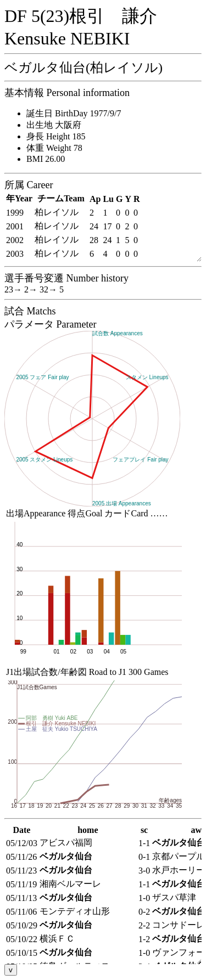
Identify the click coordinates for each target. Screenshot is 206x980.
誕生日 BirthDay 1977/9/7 (74, 113)
